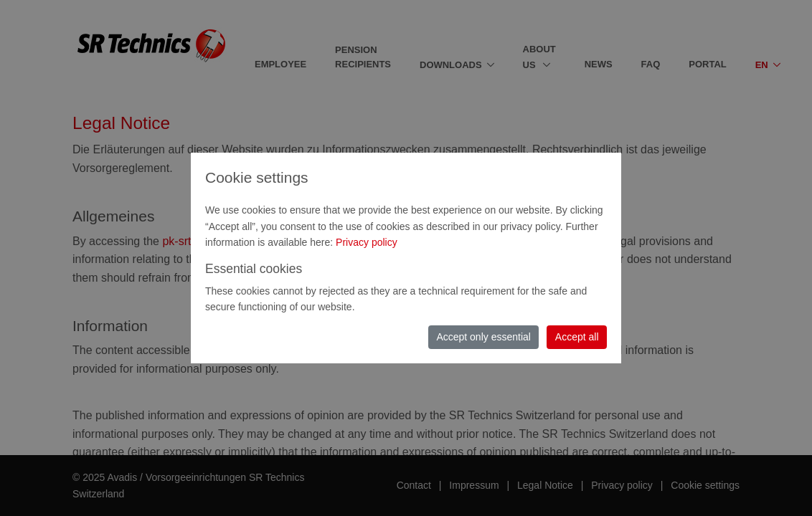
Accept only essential (483, 337)
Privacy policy (367, 242)
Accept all (577, 337)
